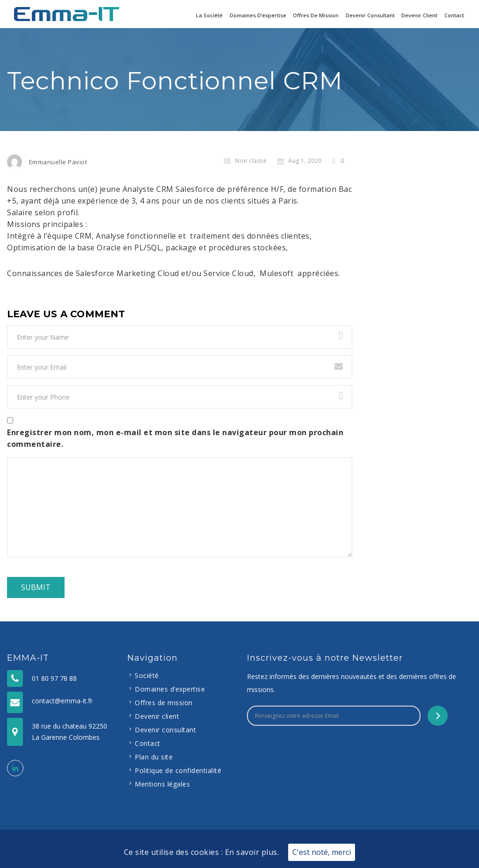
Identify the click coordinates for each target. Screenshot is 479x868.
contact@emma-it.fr (62, 701)
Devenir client (419, 15)
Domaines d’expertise (258, 15)
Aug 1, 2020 (300, 161)
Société (147, 675)
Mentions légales (162, 784)
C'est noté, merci (322, 852)
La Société (209, 15)
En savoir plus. (252, 852)
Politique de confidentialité (178, 770)
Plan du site (154, 757)
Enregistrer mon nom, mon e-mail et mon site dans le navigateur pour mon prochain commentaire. (175, 438)
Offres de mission (316, 15)
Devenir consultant (370, 15)
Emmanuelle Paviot (58, 162)
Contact (454, 15)
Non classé (251, 161)
